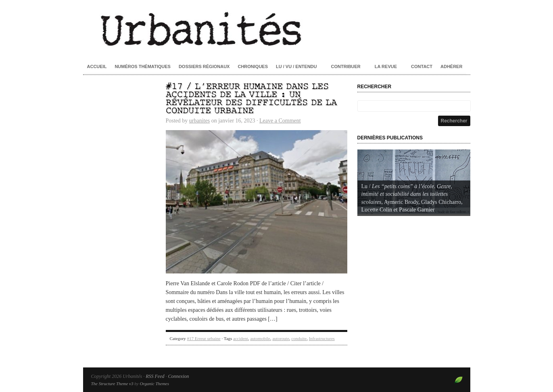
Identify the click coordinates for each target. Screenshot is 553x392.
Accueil (97, 66)
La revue (386, 66)
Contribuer (345, 66)
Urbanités (277, 28)
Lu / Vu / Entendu (296, 66)
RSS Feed (155, 376)
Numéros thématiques (143, 66)
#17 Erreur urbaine (204, 338)
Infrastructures (322, 338)
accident (241, 338)
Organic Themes (154, 384)
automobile (260, 338)
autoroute (281, 338)
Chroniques (253, 66)
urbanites (199, 121)
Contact (422, 66)
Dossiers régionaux (204, 66)
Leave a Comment (280, 121)
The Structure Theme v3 (112, 384)
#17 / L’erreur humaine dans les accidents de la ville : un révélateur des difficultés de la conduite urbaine (251, 99)
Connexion (178, 376)
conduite (299, 338)
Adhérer (451, 66)
